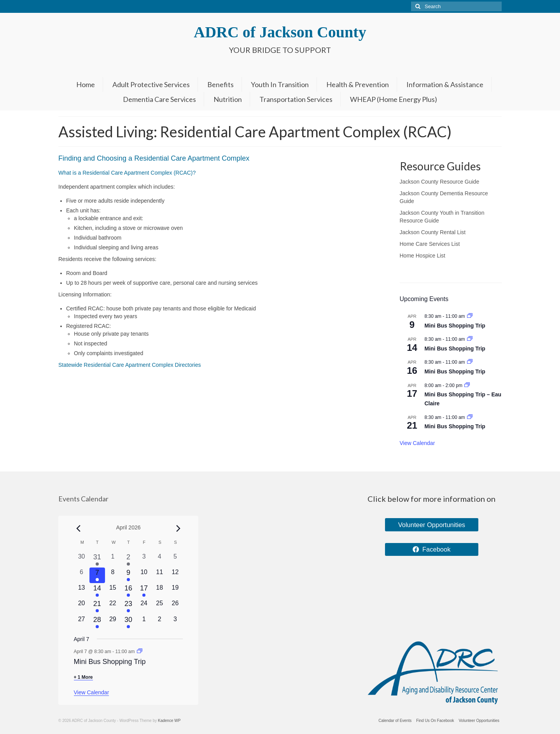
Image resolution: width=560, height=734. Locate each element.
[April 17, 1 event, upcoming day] (144, 591)
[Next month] (178, 528)
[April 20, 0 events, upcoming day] (82, 606)
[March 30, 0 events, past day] (82, 560)
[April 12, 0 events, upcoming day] (175, 575)
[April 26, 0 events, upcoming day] (175, 606)
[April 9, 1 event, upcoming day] (128, 575)
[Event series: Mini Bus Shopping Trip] (470, 316)
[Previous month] (79, 528)
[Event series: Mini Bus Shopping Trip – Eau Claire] (467, 385)
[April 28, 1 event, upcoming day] (97, 622)
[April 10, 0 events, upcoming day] (144, 575)
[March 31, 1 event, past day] (97, 560)
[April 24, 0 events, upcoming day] (144, 606)
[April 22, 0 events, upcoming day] (113, 606)
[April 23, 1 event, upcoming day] (128, 606)
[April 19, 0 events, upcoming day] (175, 591)
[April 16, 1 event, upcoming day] (128, 591)
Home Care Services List (430, 244)
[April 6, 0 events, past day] (82, 575)
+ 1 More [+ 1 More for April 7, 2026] (83, 677)
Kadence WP (169, 721)
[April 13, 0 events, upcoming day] (82, 591)
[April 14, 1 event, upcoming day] (97, 591)
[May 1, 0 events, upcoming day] (144, 622)
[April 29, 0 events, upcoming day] (113, 622)
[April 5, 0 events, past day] (175, 560)
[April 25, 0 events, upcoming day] (159, 606)
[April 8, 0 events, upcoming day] (113, 575)
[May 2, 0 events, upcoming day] (159, 622)
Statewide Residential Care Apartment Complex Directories (130, 365)
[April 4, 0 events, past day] (159, 560)
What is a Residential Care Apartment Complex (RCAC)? (127, 173)
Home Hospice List (423, 256)
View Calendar (417, 443)
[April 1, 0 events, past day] (113, 560)
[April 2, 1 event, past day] (128, 560)
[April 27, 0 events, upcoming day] (82, 622)
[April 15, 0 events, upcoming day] (113, 591)
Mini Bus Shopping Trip (455, 326)
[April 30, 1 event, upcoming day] (128, 622)
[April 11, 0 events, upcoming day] (159, 575)
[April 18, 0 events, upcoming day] (159, 591)
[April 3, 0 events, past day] (144, 560)
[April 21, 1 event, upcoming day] (97, 606)
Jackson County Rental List (433, 232)
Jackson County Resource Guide (440, 182)
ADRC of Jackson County (280, 32)
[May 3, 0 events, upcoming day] (175, 622)
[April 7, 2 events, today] (97, 575)
